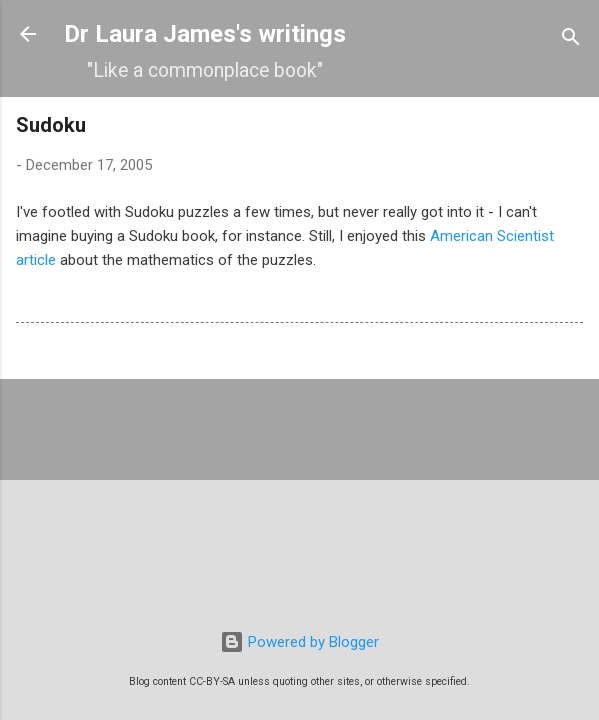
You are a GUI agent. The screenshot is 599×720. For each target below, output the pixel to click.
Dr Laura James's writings (205, 34)
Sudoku (51, 125)
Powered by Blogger (299, 642)
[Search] (571, 40)
